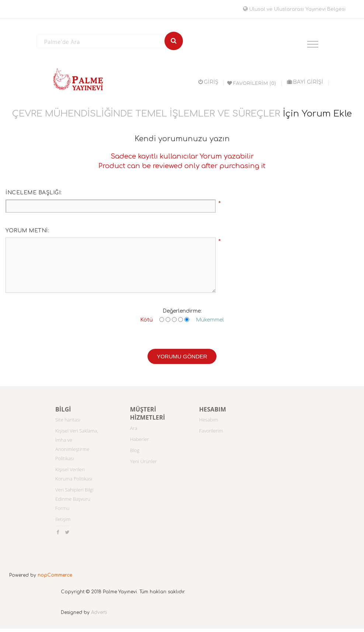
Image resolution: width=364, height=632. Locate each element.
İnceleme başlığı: (34, 193)
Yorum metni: (27, 231)
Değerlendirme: (182, 311)
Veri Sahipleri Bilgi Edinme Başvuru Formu (74, 499)
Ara (134, 428)
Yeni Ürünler (144, 461)
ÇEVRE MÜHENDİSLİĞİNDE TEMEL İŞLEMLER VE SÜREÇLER (146, 114)
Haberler (140, 439)
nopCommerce (55, 575)
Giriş (208, 82)
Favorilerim (211, 431)
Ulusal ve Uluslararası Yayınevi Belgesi (294, 9)
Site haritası (68, 420)
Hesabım (209, 420)
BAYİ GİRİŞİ (305, 82)
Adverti (99, 612)
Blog (135, 450)
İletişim (63, 519)
